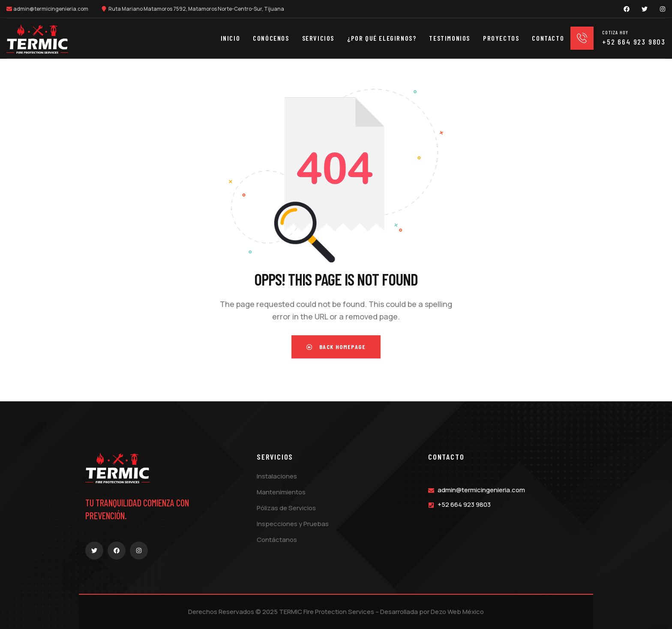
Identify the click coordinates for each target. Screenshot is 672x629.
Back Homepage (336, 347)
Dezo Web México (457, 612)
